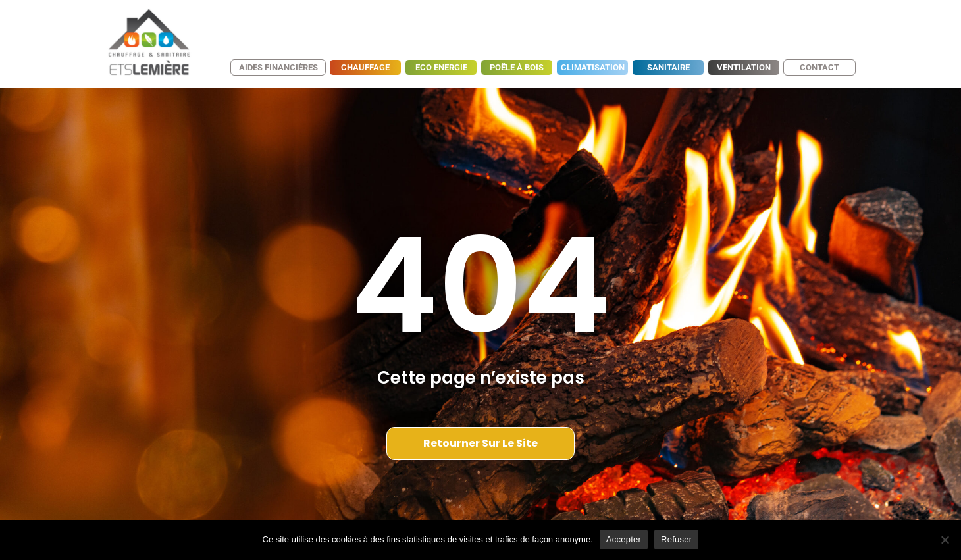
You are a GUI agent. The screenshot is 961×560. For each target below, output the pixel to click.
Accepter (624, 539)
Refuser (676, 539)
